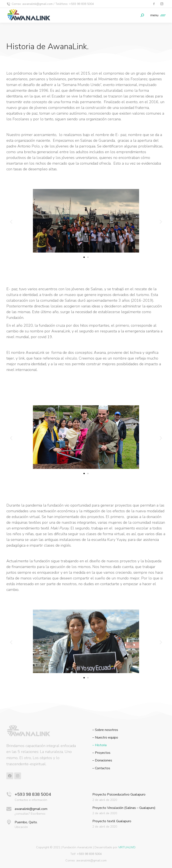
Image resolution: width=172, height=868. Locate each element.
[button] (11, 222)
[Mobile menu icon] (157, 15)
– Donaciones (102, 760)
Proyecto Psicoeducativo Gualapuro (119, 794)
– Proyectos (101, 753)
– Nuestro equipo (105, 738)
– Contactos (101, 768)
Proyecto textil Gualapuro (112, 821)
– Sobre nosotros (105, 730)
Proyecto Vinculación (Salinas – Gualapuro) (124, 808)
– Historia (99, 745)
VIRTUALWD (127, 847)
